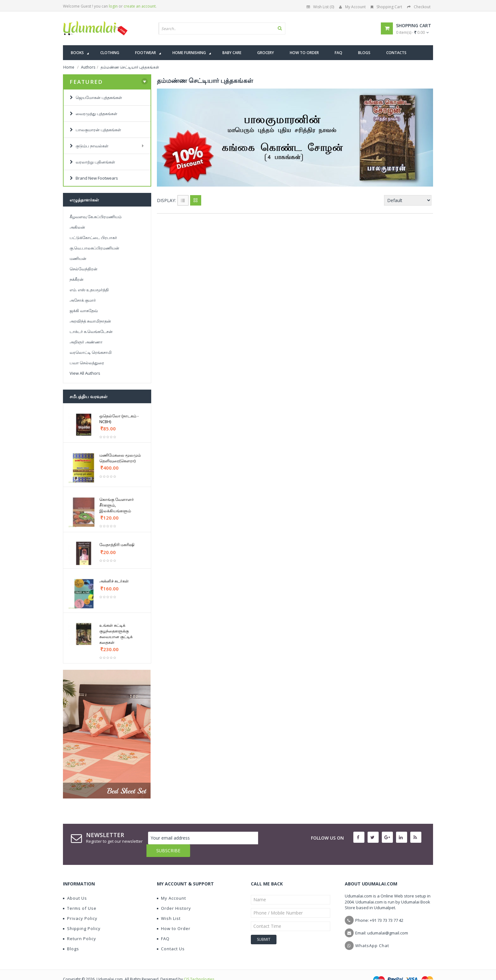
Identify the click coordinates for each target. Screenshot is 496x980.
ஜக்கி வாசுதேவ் (84, 311)
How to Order (174, 916)
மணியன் (78, 258)
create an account (140, 6)
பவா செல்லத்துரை (87, 363)
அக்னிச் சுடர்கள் (114, 581)
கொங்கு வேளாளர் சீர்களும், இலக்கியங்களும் (117, 505)
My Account (352, 7)
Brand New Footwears (94, 178)
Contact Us (171, 936)
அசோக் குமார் (83, 300)
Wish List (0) (320, 7)
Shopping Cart (386, 7)
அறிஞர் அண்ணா (86, 342)
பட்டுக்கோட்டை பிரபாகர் (93, 237)
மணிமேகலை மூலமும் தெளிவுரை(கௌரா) (120, 458)
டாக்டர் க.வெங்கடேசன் (91, 331)
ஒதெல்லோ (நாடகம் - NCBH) (119, 419)
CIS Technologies (199, 967)
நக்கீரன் (77, 279)
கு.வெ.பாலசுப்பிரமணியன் (94, 248)
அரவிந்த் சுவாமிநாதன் (90, 321)
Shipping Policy (82, 916)
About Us (75, 885)
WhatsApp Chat (372, 933)
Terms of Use (80, 896)
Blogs (71, 936)
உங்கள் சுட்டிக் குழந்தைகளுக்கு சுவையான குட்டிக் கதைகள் (116, 634)
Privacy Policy (80, 906)
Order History (174, 896)
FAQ (163, 926)
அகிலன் (77, 227)
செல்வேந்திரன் (84, 269)
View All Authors (85, 373)
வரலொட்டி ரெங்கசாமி (91, 352)
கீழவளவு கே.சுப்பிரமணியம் (96, 217)
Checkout (419, 7)
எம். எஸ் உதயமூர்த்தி (89, 290)
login (113, 6)
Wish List (169, 906)
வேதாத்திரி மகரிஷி (117, 545)
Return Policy (80, 926)
